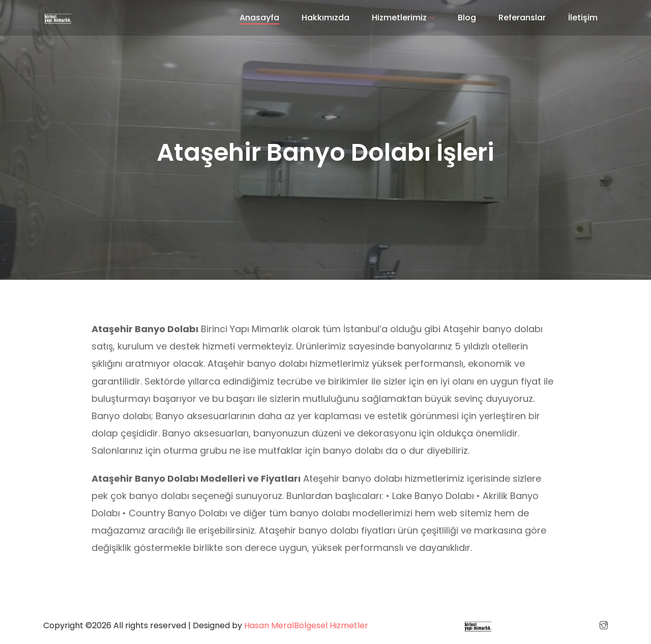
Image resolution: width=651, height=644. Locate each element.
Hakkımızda (325, 18)
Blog (467, 18)
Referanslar (522, 18)
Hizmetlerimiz (399, 18)
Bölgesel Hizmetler (331, 625)
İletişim (583, 18)
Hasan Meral (269, 625)
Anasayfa (259, 18)
